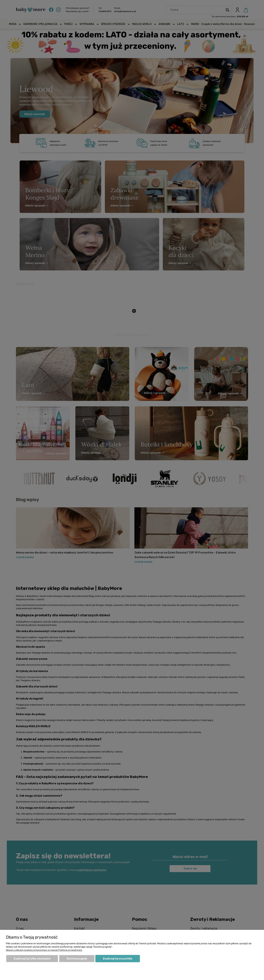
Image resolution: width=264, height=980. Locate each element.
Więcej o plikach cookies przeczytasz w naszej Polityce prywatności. (44, 950)
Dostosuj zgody (77, 959)
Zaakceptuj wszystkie (118, 959)
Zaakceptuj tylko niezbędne (32, 959)
